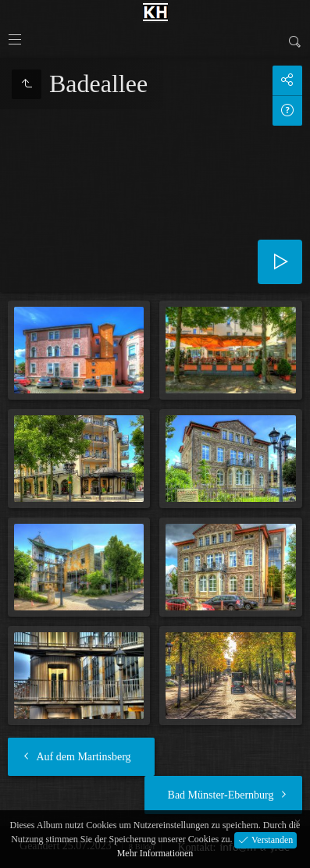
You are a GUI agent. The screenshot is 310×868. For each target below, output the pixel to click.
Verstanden (271, 839)
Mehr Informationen (155, 853)
